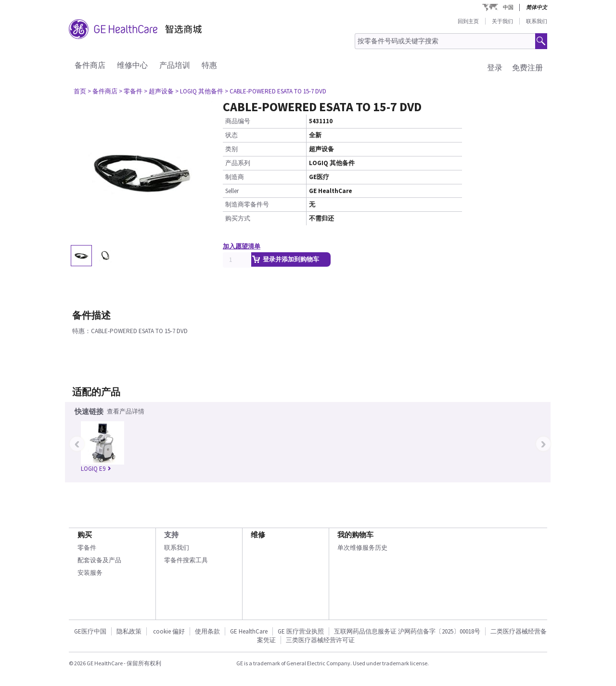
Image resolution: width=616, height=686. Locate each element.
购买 (85, 535)
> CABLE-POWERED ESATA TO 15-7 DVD (276, 91)
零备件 (87, 548)
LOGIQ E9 (96, 469)
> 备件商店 (103, 91)
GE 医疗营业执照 (301, 631)
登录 (495, 67)
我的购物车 (355, 535)
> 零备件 (131, 91)
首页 (80, 91)
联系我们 (537, 21)
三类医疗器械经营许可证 (320, 640)
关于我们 (502, 21)
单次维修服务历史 (362, 548)
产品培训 (175, 65)
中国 (508, 7)
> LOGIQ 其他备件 (199, 91)
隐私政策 (129, 631)
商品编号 (238, 121)
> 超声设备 (159, 91)
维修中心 (132, 65)
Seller (232, 191)
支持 (171, 535)
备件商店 (90, 65)
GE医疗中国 (90, 631)
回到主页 (468, 21)
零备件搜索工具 (186, 560)
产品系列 (238, 163)
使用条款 (207, 631)
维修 (258, 535)
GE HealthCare (249, 631)
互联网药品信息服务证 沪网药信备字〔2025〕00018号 (407, 631)
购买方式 (238, 218)
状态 (231, 135)
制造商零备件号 (247, 204)
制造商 (235, 177)
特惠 (209, 65)
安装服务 (90, 573)
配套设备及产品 (99, 560)
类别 (231, 149)
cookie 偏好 (169, 631)
